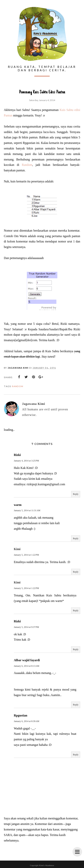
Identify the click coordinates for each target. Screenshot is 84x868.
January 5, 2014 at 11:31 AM (27, 510)
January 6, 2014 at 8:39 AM (27, 721)
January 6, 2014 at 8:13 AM (27, 666)
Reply (76, 494)
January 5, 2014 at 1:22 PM (26, 555)
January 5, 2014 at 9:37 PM (26, 627)
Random (27, 165)
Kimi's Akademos (47, 865)
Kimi (17, 549)
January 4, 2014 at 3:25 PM (26, 461)
